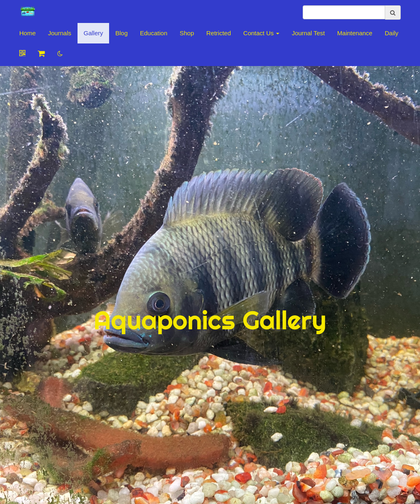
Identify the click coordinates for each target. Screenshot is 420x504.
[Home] (27, 12)
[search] (344, 12)
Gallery (94, 33)
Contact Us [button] (261, 33)
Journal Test (308, 33)
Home (27, 33)
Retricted (219, 33)
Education (154, 33)
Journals (60, 33)
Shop (187, 33)
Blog (121, 33)
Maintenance (355, 33)
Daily (391, 33)
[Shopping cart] (41, 54)
